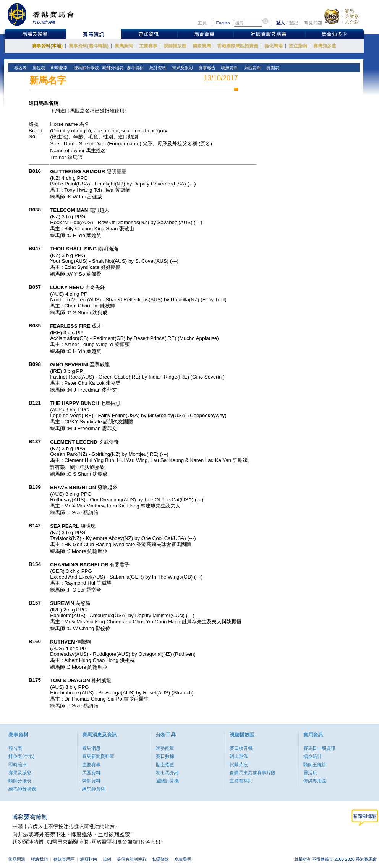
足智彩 (352, 16)
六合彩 (352, 22)
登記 (293, 23)
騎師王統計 (315, 765)
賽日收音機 (241, 748)
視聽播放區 (175, 46)
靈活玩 (310, 773)
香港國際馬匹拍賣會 (238, 46)
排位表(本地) (21, 756)
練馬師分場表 (22, 789)
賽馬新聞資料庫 (98, 756)
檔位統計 (313, 756)
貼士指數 (165, 765)
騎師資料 (91, 781)
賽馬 (350, 11)
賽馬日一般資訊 (319, 748)
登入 (280, 23)
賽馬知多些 (325, 46)
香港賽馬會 (47, 14)
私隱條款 (160, 859)
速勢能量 (165, 748)
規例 (107, 859)
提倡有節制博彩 (132, 859)
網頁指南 (89, 859)
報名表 (15, 748)
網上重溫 (239, 756)
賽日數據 (165, 756)
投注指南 (298, 46)
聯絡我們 (39, 859)
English (223, 23)
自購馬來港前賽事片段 (253, 773)
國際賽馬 (202, 46)
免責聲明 (183, 859)
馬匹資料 (91, 773)
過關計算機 (167, 781)
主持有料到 (241, 781)
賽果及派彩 (20, 773)
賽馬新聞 (124, 46)
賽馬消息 (91, 748)
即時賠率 (18, 765)
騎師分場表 (20, 781)
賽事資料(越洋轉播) (89, 46)
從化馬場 (274, 46)
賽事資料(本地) (47, 46)
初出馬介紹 (167, 773)
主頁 (202, 23)
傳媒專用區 (315, 781)
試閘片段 (239, 765)
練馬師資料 (94, 789)
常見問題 (313, 23)
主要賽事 (148, 46)
